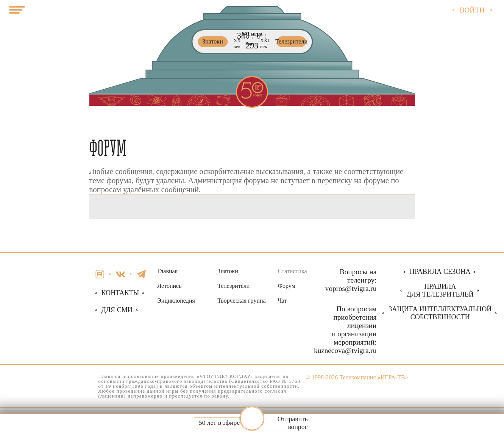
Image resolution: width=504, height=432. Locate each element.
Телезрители (233, 286)
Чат (282, 301)
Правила (440, 290)
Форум (286, 286)
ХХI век (265, 44)
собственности (440, 313)
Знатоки (228, 271)
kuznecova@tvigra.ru (345, 350)
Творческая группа (241, 301)
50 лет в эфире (219, 423)
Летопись (169, 286)
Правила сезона (440, 272)
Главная (167, 271)
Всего (252, 44)
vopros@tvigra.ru (351, 288)
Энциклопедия (176, 301)
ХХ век (237, 44)
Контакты (120, 293)
